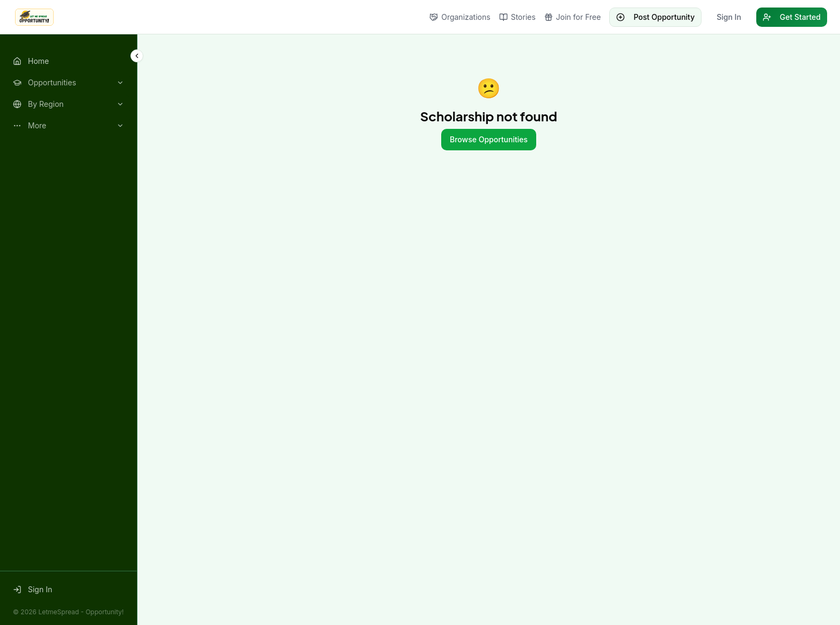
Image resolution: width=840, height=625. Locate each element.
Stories (517, 17)
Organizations (460, 17)
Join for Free (573, 17)
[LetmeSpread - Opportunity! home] (34, 17)
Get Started (792, 17)
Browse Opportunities (489, 139)
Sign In (729, 17)
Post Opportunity (655, 17)
